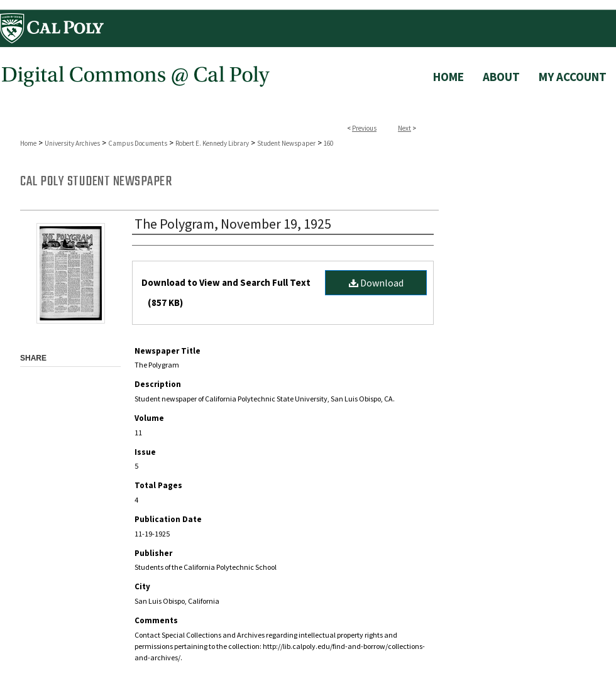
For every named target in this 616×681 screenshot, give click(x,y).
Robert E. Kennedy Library (212, 143)
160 (328, 143)
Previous (364, 128)
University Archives (72, 143)
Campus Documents (138, 143)
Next (404, 128)
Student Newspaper (286, 143)
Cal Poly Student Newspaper (96, 182)
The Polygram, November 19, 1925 (233, 224)
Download (376, 283)
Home (28, 143)
